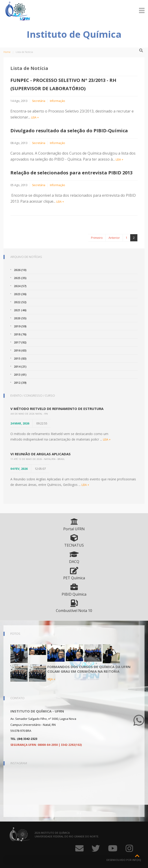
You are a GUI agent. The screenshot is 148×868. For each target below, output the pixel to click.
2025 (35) (20, 278)
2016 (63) (20, 350)
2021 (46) (20, 310)
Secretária (39, 101)
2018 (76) (20, 334)
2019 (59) (20, 326)
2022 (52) (20, 302)
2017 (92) (20, 342)
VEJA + (51, 679)
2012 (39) (20, 383)
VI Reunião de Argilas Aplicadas (41, 454)
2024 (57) (20, 286)
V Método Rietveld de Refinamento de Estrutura (57, 409)
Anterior (114, 238)
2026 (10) (20, 270)
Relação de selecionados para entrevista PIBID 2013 (71, 173)
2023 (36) (20, 294)
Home (7, 52)
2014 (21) (20, 366)
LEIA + (35, 117)
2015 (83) (20, 358)
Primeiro (97, 238)
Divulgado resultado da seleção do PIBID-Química (69, 131)
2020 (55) (20, 318)
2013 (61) (20, 375)
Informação (57, 101)
